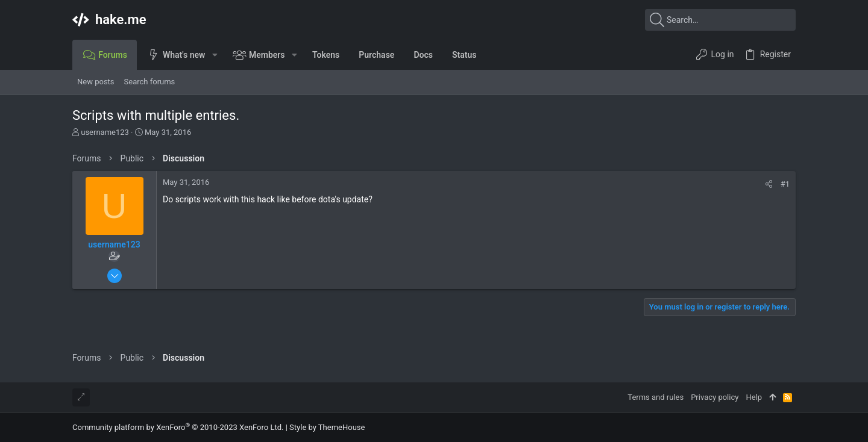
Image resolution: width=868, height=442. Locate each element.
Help (754, 397)
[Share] (769, 184)
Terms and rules (656, 397)
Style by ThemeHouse (327, 427)
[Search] (720, 20)
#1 (785, 184)
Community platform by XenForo (178, 427)
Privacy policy (715, 397)
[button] (214, 55)
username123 (105, 132)
